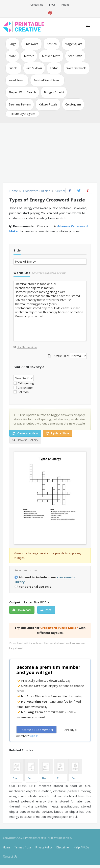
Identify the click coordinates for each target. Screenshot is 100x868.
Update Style (58, 433)
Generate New (25, 433)
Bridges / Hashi (54, 92)
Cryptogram (73, 104)
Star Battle (75, 56)
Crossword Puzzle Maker (59, 628)
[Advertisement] (50, 153)
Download (22, 610)
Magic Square (74, 44)
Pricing (66, 5)
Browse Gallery (25, 440)
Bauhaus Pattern (20, 104)
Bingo (12, 44)
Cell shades (26, 388)
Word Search (17, 80)
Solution (23, 392)
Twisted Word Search (47, 80)
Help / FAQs (81, 847)
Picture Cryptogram (22, 114)
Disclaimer (63, 847)
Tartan (54, 68)
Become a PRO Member (36, 730)
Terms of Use (23, 847)
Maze (12, 56)
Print (46, 610)
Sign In (34, 736)
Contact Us (37, 5)
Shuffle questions (25, 347)
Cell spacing (26, 383)
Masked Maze (51, 56)
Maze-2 (29, 56)
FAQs (52, 5)
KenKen (52, 44)
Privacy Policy (44, 847)
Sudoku (14, 68)
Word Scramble (77, 68)
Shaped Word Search (22, 92)
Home (7, 847)
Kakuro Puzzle (48, 104)
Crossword (31, 44)
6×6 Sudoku (34, 68)
